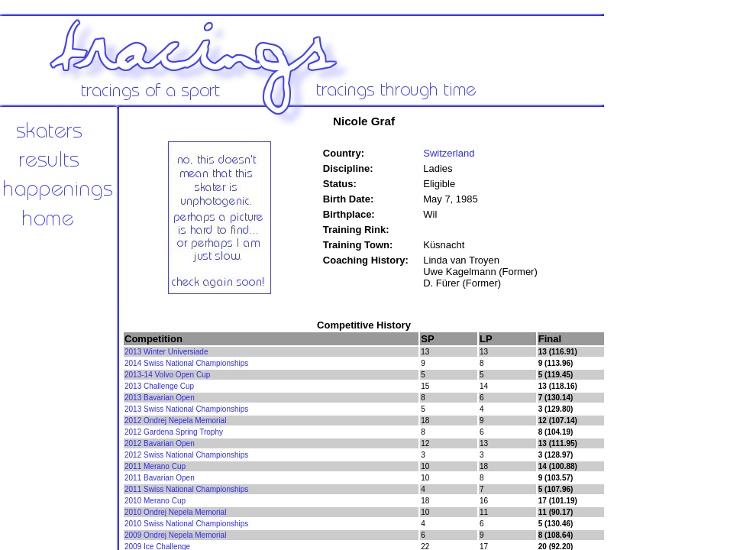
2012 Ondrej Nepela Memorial (175, 421)
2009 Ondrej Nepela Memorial (175, 535)
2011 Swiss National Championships (186, 489)
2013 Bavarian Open (160, 398)
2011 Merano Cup (155, 466)
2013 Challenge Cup (159, 386)
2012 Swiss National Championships (186, 455)
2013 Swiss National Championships (186, 409)
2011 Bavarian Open (160, 478)
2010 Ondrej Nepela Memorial (175, 512)
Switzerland (449, 153)
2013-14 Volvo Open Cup (167, 375)
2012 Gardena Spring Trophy (174, 432)
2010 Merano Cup (155, 501)
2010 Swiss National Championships (186, 524)
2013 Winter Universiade (166, 352)
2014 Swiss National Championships (186, 363)
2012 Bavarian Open (160, 443)
